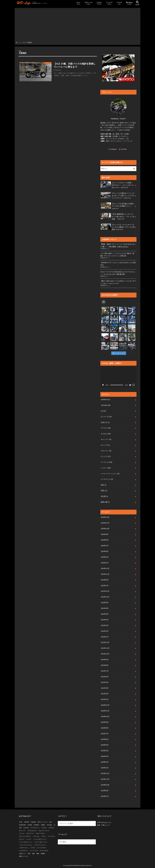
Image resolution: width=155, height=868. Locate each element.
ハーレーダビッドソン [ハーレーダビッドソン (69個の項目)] (26, 842)
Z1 (103, 411)
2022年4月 (105, 620)
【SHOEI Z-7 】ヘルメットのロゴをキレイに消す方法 (118, 264)
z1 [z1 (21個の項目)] (55, 825)
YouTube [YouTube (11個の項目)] (49, 825)
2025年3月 (105, 557)
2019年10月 (105, 785)
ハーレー (106, 468)
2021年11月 (105, 648)
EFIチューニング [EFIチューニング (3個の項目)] (43, 822)
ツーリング (109, 3)
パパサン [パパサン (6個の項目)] (33, 848)
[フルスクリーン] (134, 385)
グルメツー (106, 451)
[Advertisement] (78, 26)
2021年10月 (105, 654)
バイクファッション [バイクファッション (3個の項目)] (40, 845)
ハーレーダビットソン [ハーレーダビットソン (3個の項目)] (40, 839)
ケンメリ (106, 457)
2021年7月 (105, 671)
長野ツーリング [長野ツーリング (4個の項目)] (24, 856)
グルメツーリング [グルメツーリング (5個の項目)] (44, 831)
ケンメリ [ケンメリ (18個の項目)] (22, 833)
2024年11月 (105, 574)
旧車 (104, 491)
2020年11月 (105, 711)
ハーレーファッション (110, 474)
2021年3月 (105, 688)
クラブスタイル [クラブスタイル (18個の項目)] (32, 831)
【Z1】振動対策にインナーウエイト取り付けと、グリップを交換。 (118, 216)
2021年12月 (105, 642)
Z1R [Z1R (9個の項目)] (20, 828)
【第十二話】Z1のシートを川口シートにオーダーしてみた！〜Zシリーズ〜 (118, 282)
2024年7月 (105, 586)
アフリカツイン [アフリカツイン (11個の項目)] (35, 828)
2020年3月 (105, 756)
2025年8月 (105, 540)
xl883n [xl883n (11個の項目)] (43, 825)
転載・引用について (103, 825)
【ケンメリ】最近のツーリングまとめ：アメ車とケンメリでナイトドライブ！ (118, 196)
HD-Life (76, 865)
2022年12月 (105, 591)
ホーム (78, 3)
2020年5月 (105, 745)
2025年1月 (105, 563)
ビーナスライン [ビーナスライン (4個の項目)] (24, 851)
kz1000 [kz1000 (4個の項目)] (30, 825)
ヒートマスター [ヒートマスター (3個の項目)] (42, 848)
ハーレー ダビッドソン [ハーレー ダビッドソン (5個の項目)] (41, 842)
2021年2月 (105, 694)
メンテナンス (107, 479)
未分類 (104, 496)
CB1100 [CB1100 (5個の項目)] (26, 822)
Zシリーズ (106, 417)
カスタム (99, 3)
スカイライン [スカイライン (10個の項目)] (30, 833)
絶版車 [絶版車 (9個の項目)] (43, 853)
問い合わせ (129, 3)
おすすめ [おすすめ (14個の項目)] (26, 828)
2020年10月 (105, 717)
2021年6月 (105, 677)
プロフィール (88, 3)
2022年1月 (105, 637)
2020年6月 (105, 739)
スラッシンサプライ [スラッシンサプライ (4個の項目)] (25, 836)
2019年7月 (105, 796)
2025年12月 (105, 517)
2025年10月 (105, 529)
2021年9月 (105, 660)
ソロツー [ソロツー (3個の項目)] (44, 836)
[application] (118, 377)
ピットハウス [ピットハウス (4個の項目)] (34, 851)
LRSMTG (105, 400)
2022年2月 (105, 631)
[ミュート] (130, 385)
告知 (104, 485)
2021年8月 (105, 665)
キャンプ (105, 445)
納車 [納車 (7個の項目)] (38, 853)
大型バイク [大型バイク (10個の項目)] (22, 853)
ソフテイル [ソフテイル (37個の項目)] (36, 836)
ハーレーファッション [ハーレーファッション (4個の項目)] (26, 845)
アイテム (119, 3)
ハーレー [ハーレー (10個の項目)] (29, 839)
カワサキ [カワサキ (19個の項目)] (51, 828)
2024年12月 (105, 568)
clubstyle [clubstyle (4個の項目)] (33, 822)
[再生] (103, 385)
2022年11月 (105, 597)
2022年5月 (105, 614)
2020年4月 (105, 751)
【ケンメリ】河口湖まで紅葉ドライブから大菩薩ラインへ (118, 206)
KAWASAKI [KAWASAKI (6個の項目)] (22, 825)
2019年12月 (105, 773)
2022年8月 (105, 603)
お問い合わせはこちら (104, 822)
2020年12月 (105, 705)
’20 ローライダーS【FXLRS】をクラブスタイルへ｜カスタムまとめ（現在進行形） (118, 273)
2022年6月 (105, 608)
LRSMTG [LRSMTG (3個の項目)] (36, 825)
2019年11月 (105, 779)
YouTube (124, 149)
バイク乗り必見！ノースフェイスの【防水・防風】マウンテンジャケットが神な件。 (117, 255)
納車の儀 (105, 502)
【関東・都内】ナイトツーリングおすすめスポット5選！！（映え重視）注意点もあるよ (118, 245)
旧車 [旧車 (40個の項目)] (33, 853)
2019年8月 (105, 791)
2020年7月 (105, 734)
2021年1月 (105, 699)
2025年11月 (105, 523)
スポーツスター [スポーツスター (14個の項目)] (40, 833)
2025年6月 (105, 551)
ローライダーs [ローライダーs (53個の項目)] (44, 851)
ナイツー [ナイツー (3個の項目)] (22, 839)
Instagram (114, 149)
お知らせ (105, 422)
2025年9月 (105, 534)
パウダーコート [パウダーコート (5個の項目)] (24, 848)
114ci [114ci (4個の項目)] (21, 822)
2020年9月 (105, 722)
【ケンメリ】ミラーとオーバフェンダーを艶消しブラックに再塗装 (118, 227)
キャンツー (106, 439)
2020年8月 (105, 728)
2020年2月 (105, 762)
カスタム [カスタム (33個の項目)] (44, 828)
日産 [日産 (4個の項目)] (29, 853)
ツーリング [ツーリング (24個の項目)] (51, 836)
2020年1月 (105, 768)
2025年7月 (105, 546)
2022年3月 (105, 625)
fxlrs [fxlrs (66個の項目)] (50, 822)
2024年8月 (105, 580)
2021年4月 (105, 682)
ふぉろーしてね (119, 353)
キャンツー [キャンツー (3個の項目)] (22, 831)
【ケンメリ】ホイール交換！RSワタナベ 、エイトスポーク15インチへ (117, 185)
